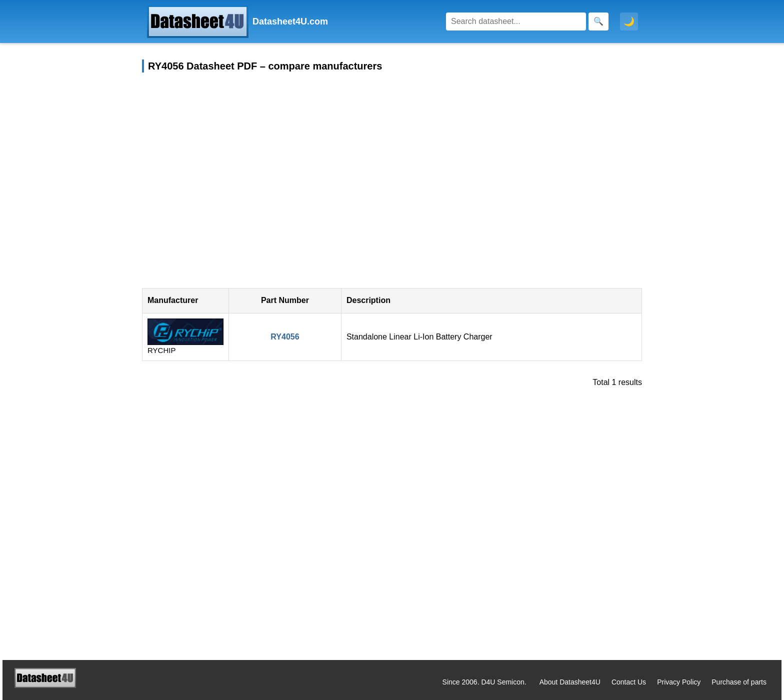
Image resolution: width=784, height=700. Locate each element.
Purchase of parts (739, 682)
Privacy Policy (679, 682)
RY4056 (285, 337)
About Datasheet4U (570, 682)
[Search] (516, 21)
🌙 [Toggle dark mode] (629, 21)
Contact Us (629, 682)
